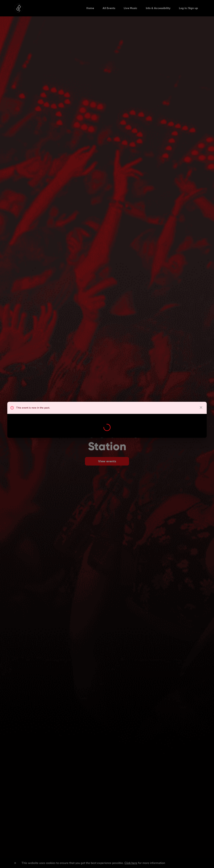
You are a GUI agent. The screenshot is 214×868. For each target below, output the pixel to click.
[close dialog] (201, 407)
